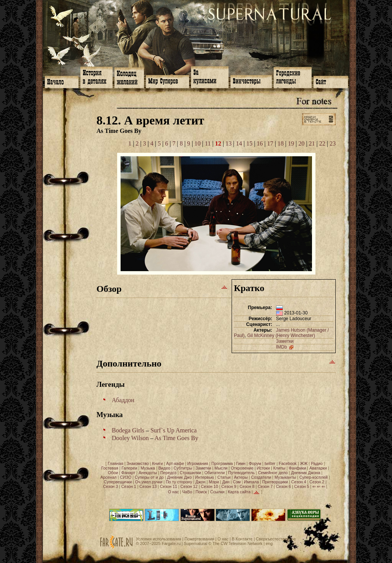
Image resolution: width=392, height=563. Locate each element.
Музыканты (285, 477)
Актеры (241, 477)
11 (208, 143)
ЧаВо (187, 492)
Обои (113, 473)
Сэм (237, 482)
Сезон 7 (265, 486)
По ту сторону (179, 482)
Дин (226, 482)
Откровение (242, 468)
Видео (164, 468)
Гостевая (110, 468)
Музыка (148, 468)
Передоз (168, 473)
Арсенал (108, 477)
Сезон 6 (283, 486)
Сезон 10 (210, 486)
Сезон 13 (148, 486)
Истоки (263, 468)
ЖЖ (304, 463)
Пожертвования (199, 539)
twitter (270, 463)
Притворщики (275, 482)
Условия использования (158, 539)
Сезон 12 (189, 486)
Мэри (214, 482)
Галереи (130, 468)
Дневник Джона (305, 473)
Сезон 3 (110, 486)
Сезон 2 (317, 482)
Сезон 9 (229, 486)
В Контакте (242, 539)
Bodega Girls (128, 430)
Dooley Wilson (130, 438)
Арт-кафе (175, 463)
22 (322, 143)
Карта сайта (239, 492)
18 (281, 143)
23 (333, 143)
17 (270, 143)
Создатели (261, 477)
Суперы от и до (149, 477)
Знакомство (138, 463)
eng (269, 543)
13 (229, 143)
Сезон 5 (302, 486)
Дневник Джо (179, 477)
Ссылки (217, 492)
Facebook (288, 463)
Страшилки (191, 473)
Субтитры (183, 468)
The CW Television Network (238, 543)
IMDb (285, 347)
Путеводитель (241, 473)
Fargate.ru (171, 543)
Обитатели (215, 473)
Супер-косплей (314, 477)
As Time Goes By (176, 438)
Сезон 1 (129, 486)
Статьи (224, 477)
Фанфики (297, 468)
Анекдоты (148, 473)
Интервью (205, 477)
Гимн (241, 463)
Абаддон (123, 400)
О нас (173, 492)
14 (239, 143)
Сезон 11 (169, 486)
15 (249, 143)
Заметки (285, 341)
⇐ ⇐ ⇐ (319, 486)
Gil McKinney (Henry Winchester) (281, 336)
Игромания (198, 463)
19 (291, 143)
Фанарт (128, 473)
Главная (115, 463)
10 (198, 143)
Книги (157, 463)
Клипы (279, 468)
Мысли (221, 468)
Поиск (201, 492)
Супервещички (118, 482)
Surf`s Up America (174, 430)
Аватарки (318, 468)
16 (260, 143)
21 (312, 143)
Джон (201, 482)
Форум (255, 463)
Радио (317, 463)
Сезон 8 (247, 486)
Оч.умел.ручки (149, 482)
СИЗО (126, 477)
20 (301, 143)
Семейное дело (273, 473)
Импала (251, 482)
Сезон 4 (299, 482)
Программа (222, 463)
